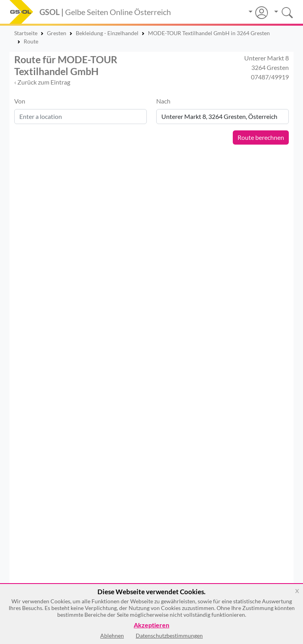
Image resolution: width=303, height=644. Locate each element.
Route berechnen (261, 137)
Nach (163, 101)
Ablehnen (112, 636)
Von (20, 101)
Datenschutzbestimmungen (169, 636)
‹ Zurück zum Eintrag (42, 82)
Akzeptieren (151, 625)
